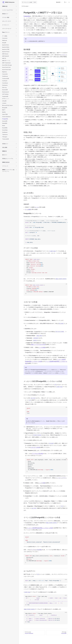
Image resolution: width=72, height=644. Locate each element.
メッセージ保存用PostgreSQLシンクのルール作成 (40, 528)
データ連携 (28, 209)
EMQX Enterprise (8, 2)
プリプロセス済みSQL (37, 454)
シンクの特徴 (42, 347)
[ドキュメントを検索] (29, 2)
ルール (37, 207)
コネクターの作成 (35, 447)
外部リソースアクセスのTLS (38, 344)
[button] (16, 6)
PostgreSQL (27, 16)
